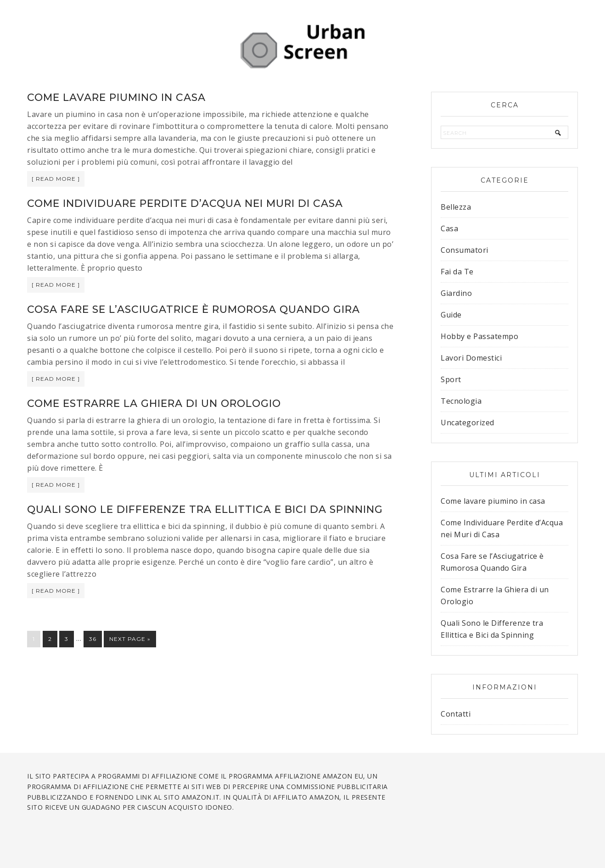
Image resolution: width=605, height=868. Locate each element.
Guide (451, 315)
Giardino (456, 293)
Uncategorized (468, 423)
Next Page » (130, 639)
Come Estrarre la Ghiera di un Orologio (154, 403)
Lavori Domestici (471, 358)
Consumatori (465, 250)
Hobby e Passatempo (479, 336)
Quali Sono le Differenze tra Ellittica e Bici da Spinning (205, 509)
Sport (451, 379)
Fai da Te (457, 272)
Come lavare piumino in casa (116, 97)
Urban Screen (302, 46)
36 (93, 639)
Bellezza (456, 207)
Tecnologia (461, 401)
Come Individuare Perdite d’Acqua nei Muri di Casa (185, 203)
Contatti (456, 714)
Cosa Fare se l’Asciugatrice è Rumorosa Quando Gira (193, 309)
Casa (449, 228)
